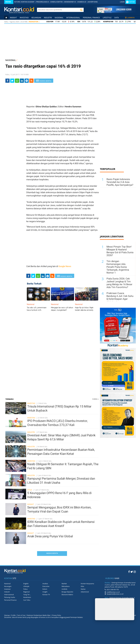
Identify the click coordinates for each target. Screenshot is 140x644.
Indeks (95, 399)
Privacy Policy (57, 615)
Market (64, 584)
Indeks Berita (52, 553)
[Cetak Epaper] (114, 12)
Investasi (24, 18)
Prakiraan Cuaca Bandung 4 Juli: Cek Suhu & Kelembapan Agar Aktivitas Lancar (120, 297)
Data (117, 18)
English (26, 584)
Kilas (82, 586)
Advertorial (85, 592)
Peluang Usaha (10, 597)
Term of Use (21, 615)
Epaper (8, 2)
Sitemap (7, 615)
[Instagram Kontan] (135, 572)
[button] (81, 10)
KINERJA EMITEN (57, 2)
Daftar (132, 2)
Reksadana (66, 586)
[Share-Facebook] (7, 81)
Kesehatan (27, 597)
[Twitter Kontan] (132, 572)
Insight (31, 504)
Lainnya (130, 18)
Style (30, 490)
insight (13, 18)
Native (83, 589)
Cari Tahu (27, 600)
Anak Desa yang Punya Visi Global (50, 536)
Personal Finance (91, 18)
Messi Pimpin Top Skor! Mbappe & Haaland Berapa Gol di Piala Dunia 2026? (120, 251)
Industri (48, 18)
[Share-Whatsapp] (17, 81)
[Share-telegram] (27, 81)
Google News (65, 266)
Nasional (59, 18)
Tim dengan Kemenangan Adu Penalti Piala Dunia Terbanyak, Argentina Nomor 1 (118, 267)
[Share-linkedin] (22, 81)
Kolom (45, 589)
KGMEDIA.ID (82, 2)
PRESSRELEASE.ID (43, 2)
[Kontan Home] (6, 18)
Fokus (25, 589)
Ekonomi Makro (67, 595)
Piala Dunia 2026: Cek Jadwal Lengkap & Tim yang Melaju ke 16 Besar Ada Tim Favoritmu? (119, 283)
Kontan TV (46, 595)
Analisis (45, 584)
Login (122, 2)
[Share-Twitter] (12, 81)
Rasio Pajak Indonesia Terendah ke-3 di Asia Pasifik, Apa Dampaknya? (120, 182)
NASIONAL (11, 60)
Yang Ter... (27, 595)
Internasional (73, 18)
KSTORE (17, 2)
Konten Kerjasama (87, 584)
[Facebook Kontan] (129, 572)
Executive (46, 586)
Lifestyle (107, 18)
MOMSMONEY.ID (70, 2)
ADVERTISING (93, 2)
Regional (26, 592)
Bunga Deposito (67, 592)
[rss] (31, 81)
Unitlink (64, 589)
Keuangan (36, 18)
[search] (58, 10)
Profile (13, 615)
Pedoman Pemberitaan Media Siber (39, 615)
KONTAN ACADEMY (28, 2)
